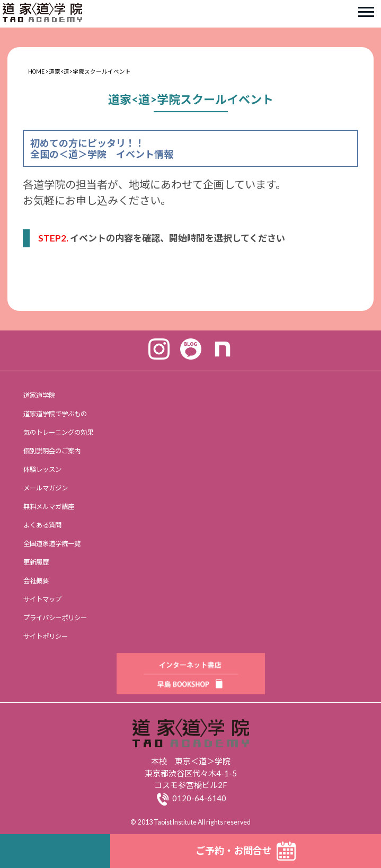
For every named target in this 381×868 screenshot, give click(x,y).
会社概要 (36, 581)
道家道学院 (39, 395)
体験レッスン (42, 469)
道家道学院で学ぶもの (55, 414)
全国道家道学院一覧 (52, 544)
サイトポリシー (46, 636)
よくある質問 (42, 525)
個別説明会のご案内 (52, 451)
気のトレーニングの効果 (58, 432)
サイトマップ (42, 599)
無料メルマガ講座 (49, 507)
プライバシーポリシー (55, 618)
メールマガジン (46, 488)
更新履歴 (36, 562)
